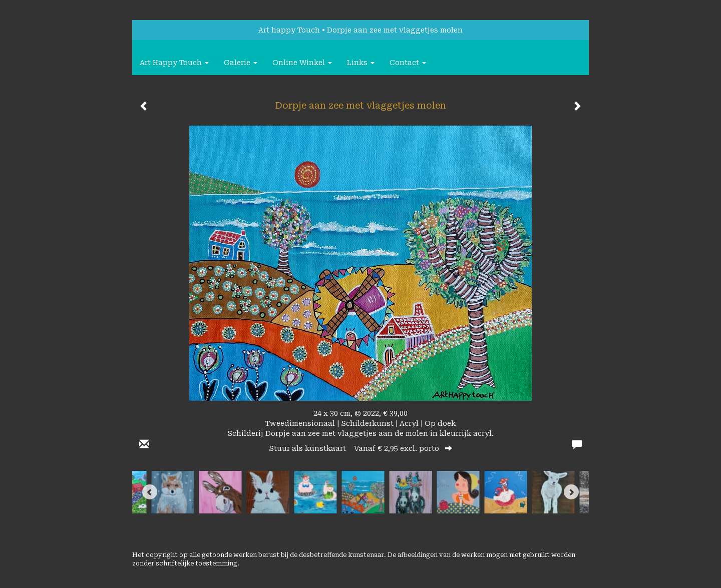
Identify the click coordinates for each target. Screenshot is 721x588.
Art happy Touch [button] (174, 63)
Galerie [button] (241, 63)
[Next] (571, 492)
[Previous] (150, 492)
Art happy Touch (289, 30)
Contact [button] (408, 63)
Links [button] (361, 63)
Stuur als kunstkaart (360, 448)
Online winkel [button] (302, 63)
